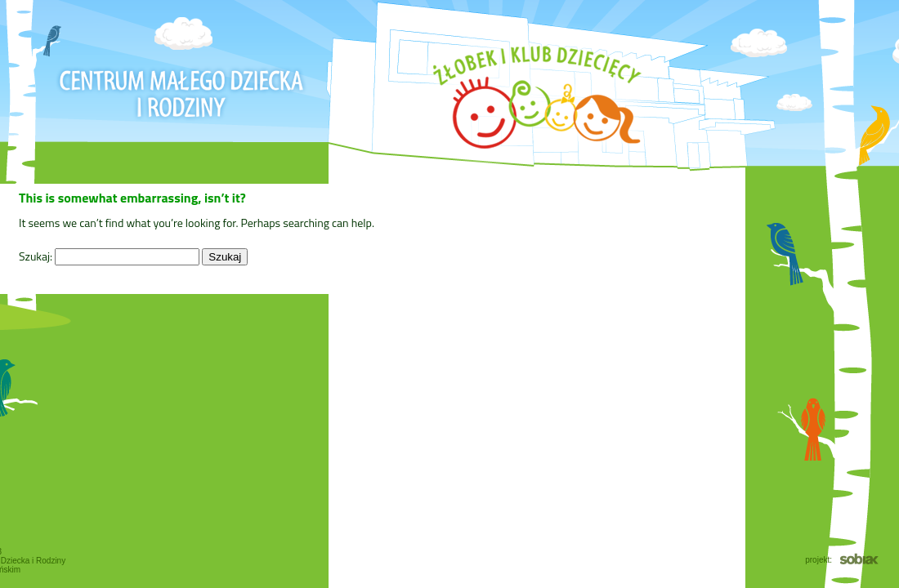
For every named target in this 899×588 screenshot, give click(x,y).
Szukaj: (36, 256)
